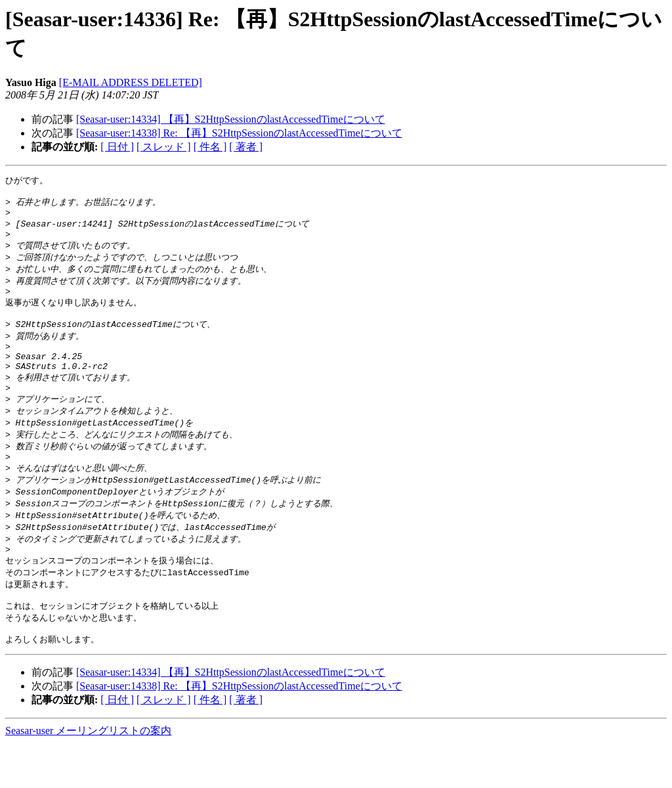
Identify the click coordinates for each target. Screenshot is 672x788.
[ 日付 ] (117, 147)
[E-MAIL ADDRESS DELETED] (131, 82)
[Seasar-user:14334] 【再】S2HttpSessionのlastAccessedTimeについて (231, 119)
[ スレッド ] (164, 147)
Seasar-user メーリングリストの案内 (88, 775)
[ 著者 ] (246, 147)
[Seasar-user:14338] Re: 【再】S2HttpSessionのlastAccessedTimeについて (239, 133)
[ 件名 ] (210, 147)
